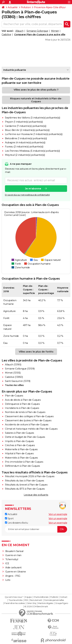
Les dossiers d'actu (16, 523)
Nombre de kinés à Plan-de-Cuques (25, 412)
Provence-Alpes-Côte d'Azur (50, 7)
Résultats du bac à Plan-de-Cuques (25, 481)
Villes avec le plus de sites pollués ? (36, 90)
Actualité (13, 7)
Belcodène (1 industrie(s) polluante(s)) (26, 138)
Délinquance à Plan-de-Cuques (22, 404)
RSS (26, 600)
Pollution (26, 7)
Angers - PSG (13, 576)
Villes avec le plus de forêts (36, 352)
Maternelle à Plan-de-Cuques (21, 449)
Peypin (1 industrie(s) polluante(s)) (24, 122)
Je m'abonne (33, 189)
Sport (9, 519)
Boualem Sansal (14, 551)
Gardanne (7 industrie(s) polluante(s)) (26, 126)
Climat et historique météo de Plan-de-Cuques (31, 429)
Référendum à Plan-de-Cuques (22, 466)
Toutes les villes (14, 385)
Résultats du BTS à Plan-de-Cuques (25, 489)
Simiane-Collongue (37, 31)
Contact (64, 597)
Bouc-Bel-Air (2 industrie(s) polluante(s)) (27, 130)
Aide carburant (13, 568)
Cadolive (6, 34)
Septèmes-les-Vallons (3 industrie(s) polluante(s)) (32, 118)
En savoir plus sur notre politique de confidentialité (27, 195)
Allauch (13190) (13, 365)
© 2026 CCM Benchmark (36, 607)
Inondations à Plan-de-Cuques (22, 408)
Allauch (19, 31)
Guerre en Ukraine (16, 572)
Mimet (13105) (13, 373)
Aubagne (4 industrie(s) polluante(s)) (25, 142)
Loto (8, 580)
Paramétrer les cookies (14, 603)
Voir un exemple (58, 514)
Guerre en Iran (13, 555)
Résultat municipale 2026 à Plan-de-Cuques (30, 476)
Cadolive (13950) (14, 377)
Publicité (54, 597)
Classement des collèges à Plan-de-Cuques (29, 416)
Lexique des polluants (36, 495)
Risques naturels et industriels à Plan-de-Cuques (36, 100)
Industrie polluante (15, 70)
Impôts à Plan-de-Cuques (19, 441)
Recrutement (36, 600)
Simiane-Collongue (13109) (20, 369)
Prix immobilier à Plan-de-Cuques (24, 462)
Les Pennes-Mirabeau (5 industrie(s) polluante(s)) (32, 151)
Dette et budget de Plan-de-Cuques (25, 437)
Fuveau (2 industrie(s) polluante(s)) (24, 147)
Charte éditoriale (41, 597)
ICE (7, 563)
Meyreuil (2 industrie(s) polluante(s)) (25, 155)
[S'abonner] (36, 529)
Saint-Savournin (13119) (18, 381)
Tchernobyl (12, 559)
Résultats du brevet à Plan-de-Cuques (26, 485)
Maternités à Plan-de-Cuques (21, 458)
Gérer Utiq (31, 603)
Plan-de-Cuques (14, 396)
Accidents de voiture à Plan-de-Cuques (27, 425)
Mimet (55, 31)
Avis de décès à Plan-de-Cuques (23, 400)
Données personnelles (54, 600)
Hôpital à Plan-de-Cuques (19, 453)
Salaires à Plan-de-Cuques (20, 433)
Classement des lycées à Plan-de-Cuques (28, 420)
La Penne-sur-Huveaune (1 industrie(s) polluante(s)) (34, 134)
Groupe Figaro (62, 603)
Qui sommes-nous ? (14, 597)
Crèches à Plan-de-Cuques (20, 445)
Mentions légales (45, 603)
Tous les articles (15, 600)
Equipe (28, 597)
